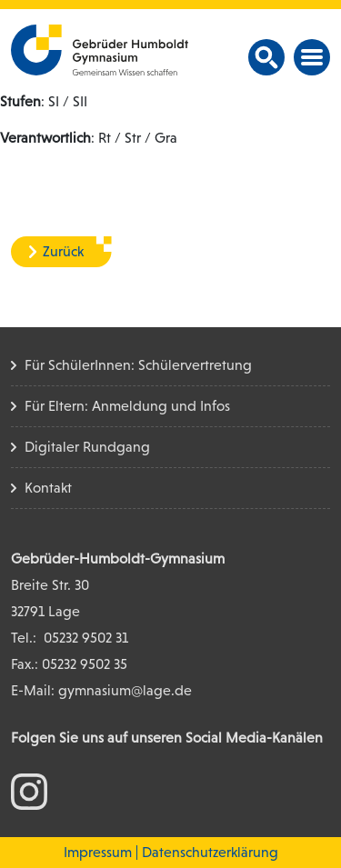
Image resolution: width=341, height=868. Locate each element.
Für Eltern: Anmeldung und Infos (127, 406)
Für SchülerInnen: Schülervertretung (138, 365)
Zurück (63, 251)
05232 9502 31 (86, 638)
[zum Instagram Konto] (29, 790)
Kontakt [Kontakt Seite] (48, 488)
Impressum (98, 852)
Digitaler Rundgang (87, 447)
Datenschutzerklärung (210, 852)
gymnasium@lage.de (125, 690)
